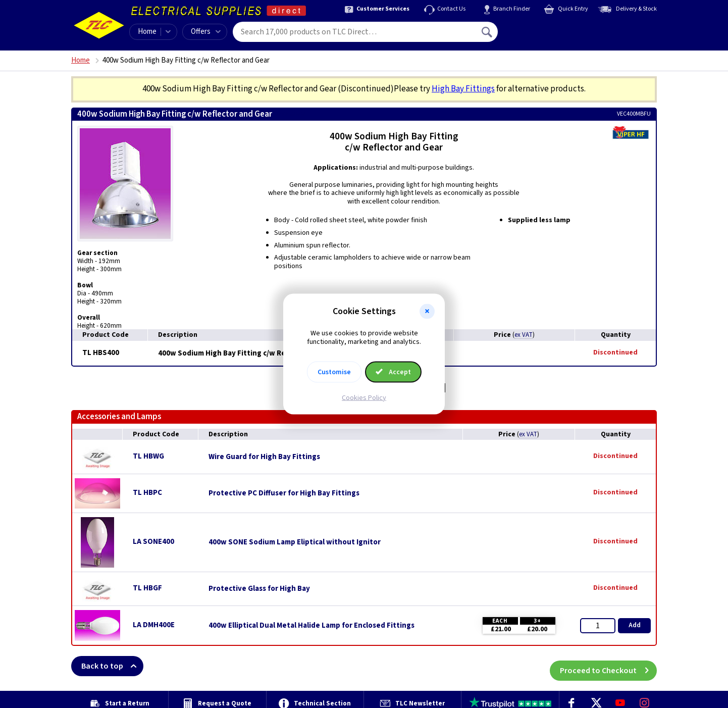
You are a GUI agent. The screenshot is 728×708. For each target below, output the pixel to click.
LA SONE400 (153, 542)
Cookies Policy (364, 397)
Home (147, 32)
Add (635, 625)
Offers (206, 32)
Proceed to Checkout (608, 666)
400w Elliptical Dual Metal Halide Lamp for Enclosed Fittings (311, 626)
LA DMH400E (154, 625)
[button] (427, 312)
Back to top (112, 666)
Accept (393, 372)
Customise (334, 372)
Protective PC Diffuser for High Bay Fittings (284, 493)
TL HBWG (148, 456)
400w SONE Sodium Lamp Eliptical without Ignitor (295, 542)
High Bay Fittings (463, 89)
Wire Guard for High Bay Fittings (264, 457)
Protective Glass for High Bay (259, 589)
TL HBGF (147, 588)
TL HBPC (147, 493)
